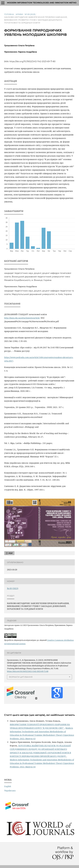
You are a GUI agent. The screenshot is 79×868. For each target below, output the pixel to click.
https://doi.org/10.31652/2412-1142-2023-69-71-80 (32, 61)
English (8, 786)
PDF (10, 553)
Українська (10, 791)
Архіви (19, 14)
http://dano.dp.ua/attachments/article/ (22, 318)
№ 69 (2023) (30, 14)
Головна (9, 14)
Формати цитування (21, 677)
